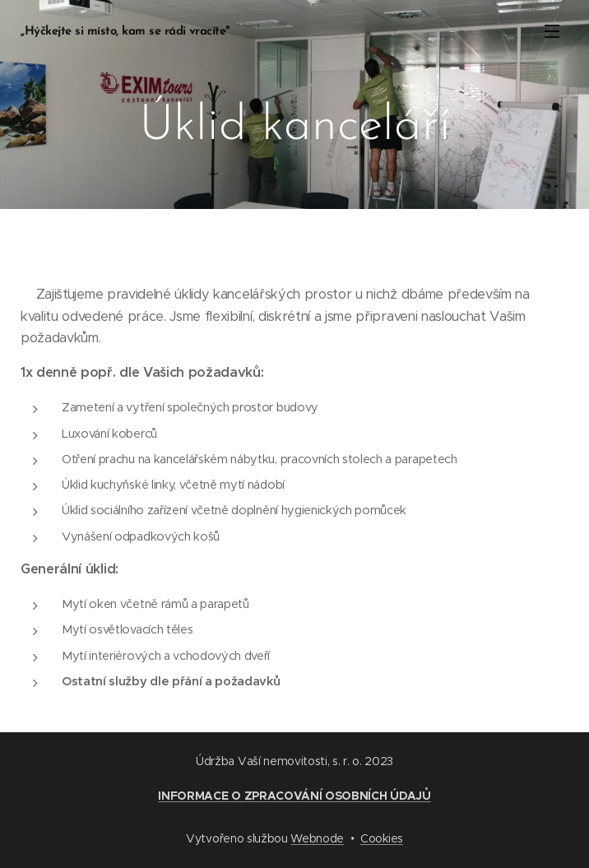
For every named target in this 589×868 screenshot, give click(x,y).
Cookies (382, 838)
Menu (552, 31)
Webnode (317, 838)
